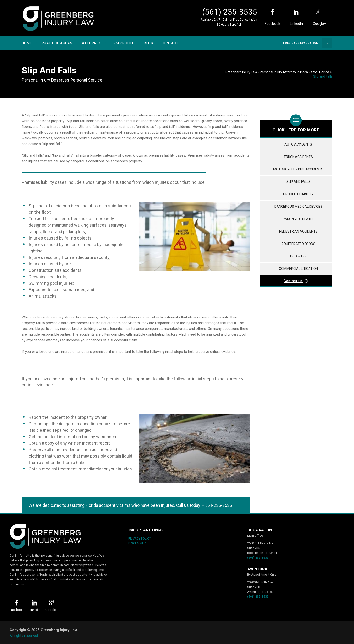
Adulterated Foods (298, 244)
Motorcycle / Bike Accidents (298, 169)
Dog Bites (298, 256)
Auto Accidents (298, 144)
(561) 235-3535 (230, 12)
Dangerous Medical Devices (298, 207)
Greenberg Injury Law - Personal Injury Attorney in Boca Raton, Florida (277, 72)
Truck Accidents (298, 157)
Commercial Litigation (298, 269)
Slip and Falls (298, 182)
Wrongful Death (298, 219)
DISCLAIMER (137, 543)
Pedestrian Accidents (298, 231)
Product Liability (298, 194)
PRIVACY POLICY (140, 538)
